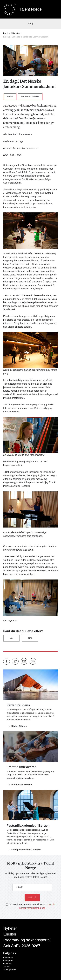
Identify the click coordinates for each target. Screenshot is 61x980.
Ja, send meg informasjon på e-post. (28, 904)
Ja (11, 638)
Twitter (7, 967)
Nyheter (16, 33)
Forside (7, 33)
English (10, 934)
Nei (30, 638)
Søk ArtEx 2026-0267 (22, 946)
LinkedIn (7, 964)
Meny (30, 23)
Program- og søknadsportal (27, 940)
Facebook (8, 958)
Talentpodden (10, 969)
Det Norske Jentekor (30, 97)
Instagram (8, 961)
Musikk (10, 97)
